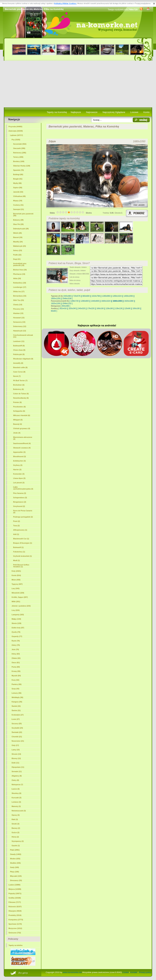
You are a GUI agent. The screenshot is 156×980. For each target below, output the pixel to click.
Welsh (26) (18, 233)
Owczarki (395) (19, 148)
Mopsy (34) (18, 201)
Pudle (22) (17, 255)
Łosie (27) (16, 719)
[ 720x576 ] (77, 296)
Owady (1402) (16, 854)
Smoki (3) (16, 824)
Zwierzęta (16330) (16, 131)
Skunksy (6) (17, 793)
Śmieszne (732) (15, 933)
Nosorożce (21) (18, 741)
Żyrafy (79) (16, 632)
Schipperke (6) (19, 411)
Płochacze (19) (19, 274)
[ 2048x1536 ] (67, 298)
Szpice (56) (18, 188)
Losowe (134, 112)
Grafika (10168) (15, 898)
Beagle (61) (18, 179)
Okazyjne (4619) (15, 911)
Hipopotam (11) (18, 767)
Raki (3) (15, 819)
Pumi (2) (17, 521)
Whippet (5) (18, 420)
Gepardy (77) (17, 636)
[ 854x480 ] (66, 306)
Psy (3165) (16, 140)
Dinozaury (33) (16, 880)
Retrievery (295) (20, 153)
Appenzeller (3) (19, 452)
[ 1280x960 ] (106, 296)
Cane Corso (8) (19, 372)
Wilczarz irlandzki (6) (22, 415)
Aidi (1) (16, 534)
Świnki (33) (16, 706)
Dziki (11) (15, 763)
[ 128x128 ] (118, 308)
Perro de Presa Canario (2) (23, 512)
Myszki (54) (16, 676)
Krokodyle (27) (18, 715)
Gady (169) (15, 867)
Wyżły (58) (17, 183)
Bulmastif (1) (18, 547)
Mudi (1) (17, 560)
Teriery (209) (18, 157)
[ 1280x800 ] (85, 301)
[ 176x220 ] (91, 308)
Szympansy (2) (18, 841)
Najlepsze (76, 112)
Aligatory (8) (17, 776)
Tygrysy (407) (17, 584)
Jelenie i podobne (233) (21, 606)
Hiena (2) (15, 837)
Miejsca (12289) (15, 889)
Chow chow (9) (19, 350)
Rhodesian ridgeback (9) (23, 359)
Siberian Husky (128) (22, 166)
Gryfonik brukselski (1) (23, 556)
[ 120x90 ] (127, 308)
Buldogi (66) (18, 174)
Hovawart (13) (19, 318)
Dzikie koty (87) (18, 628)
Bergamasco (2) (20, 502)
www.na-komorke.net (72, 972)
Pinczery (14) (19, 309)
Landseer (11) (19, 341)
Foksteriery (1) (19, 552)
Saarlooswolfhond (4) (22, 443)
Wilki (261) (16, 602)
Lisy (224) (16, 610)
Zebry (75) (16, 645)
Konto (146, 112)
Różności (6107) (15, 907)
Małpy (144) (16, 619)
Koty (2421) (16, 571)
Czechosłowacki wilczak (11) (23, 336)
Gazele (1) (16, 846)
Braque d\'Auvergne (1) (23, 543)
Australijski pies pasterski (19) (20, 264)
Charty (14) (18, 305)
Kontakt (134, 972)
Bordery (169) (19, 161)
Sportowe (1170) (15, 924)
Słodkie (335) (15, 863)
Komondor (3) (19, 474)
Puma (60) (16, 667)
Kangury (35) (17, 702)
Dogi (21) (17, 259)
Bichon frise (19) (20, 270)
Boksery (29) (18, 220)
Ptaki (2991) (15, 850)
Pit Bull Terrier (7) (20, 381)
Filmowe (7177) (15, 902)
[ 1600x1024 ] (106, 301)
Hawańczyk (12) (20, 331)
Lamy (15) (16, 750)
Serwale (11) (17, 771)
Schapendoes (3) (20, 498)
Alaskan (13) (18, 313)
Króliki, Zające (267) (20, 597)
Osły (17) (15, 745)
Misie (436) (16, 580)
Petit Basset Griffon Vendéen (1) (21, 566)
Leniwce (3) (16, 802)
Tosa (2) (16, 526)
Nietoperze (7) (17, 785)
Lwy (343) (16, 588)
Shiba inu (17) (19, 291)
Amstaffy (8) (18, 363)
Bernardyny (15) (20, 296)
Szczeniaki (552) (20, 144)
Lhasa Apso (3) (19, 478)
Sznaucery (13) (19, 322)
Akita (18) (17, 278)
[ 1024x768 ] (96, 296)
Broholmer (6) (19, 385)
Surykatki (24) (17, 728)
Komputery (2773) (16, 920)
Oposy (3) (16, 815)
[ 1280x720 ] (74, 301)
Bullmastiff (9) (19, 346)
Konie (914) (16, 575)
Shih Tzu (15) (19, 300)
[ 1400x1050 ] (128, 296)
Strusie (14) (16, 754)
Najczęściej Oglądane (114, 112)
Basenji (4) (18, 424)
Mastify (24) (18, 242)
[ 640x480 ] (67, 296)
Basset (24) (18, 237)
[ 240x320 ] (82, 308)
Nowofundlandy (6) (21, 398)
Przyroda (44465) (15, 127)
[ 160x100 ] (100, 308)
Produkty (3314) (15, 915)
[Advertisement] (78, 84)
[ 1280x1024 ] (117, 296)
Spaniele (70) (19, 170)
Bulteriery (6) (19, 389)
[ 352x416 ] (63, 308)
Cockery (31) (18, 205)
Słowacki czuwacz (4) (22, 448)
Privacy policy (145, 972)
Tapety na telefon (16, 945)
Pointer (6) (17, 402)
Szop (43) (16, 689)
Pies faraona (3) (20, 493)
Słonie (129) (17, 623)
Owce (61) (16, 663)
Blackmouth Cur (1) (21, 539)
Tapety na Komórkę (57, 112)
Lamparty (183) (18, 615)
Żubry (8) (15, 780)
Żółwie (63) (16, 658)
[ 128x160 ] (109, 308)
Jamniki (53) (18, 192)
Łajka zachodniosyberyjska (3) (23, 488)
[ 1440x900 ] (95, 301)
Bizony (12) (16, 758)
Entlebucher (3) (19, 461)
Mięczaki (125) (16, 876)
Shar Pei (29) (18, 224)
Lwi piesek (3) (19, 483)
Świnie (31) (16, 710)
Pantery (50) (17, 684)
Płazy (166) (15, 872)
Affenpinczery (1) (20, 530)
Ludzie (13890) (15, 885)
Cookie (125, 972)
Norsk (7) (17, 376)
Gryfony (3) (18, 465)
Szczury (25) (17, 724)
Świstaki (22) (17, 732)
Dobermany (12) (20, 326)
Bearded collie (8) (20, 367)
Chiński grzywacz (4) (22, 428)
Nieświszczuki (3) (19, 811)
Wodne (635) (15, 859)
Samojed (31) (19, 209)
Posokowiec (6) (19, 407)
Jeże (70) (15, 649)
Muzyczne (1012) (15, 928)
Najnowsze (92, 112)
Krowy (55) (16, 671)
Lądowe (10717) (17, 135)
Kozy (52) (16, 680)
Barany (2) (16, 828)
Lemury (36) (17, 693)
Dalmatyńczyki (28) (21, 229)
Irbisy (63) (16, 654)
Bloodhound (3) (20, 456)
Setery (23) (18, 250)
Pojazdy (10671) (15, 893)
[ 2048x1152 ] (67, 303)
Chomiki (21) (17, 737)
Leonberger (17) (20, 287)
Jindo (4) (17, 433)
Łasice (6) (16, 789)
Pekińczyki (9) (19, 354)
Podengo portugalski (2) (23, 517)
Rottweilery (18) (20, 283)
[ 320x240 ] (72, 308)
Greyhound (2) (19, 506)
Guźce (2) (16, 832)
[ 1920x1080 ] (129, 301)
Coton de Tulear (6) (21, 394)
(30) (23, 215)
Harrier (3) (17, 470)
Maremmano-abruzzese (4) (23, 438)
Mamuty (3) (16, 806)
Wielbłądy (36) (17, 697)
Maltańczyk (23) (20, 246)
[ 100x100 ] (136, 308)
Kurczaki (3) (17, 798)
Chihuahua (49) (19, 196)
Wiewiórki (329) (18, 593)
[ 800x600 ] (86, 296)
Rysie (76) (16, 641)
